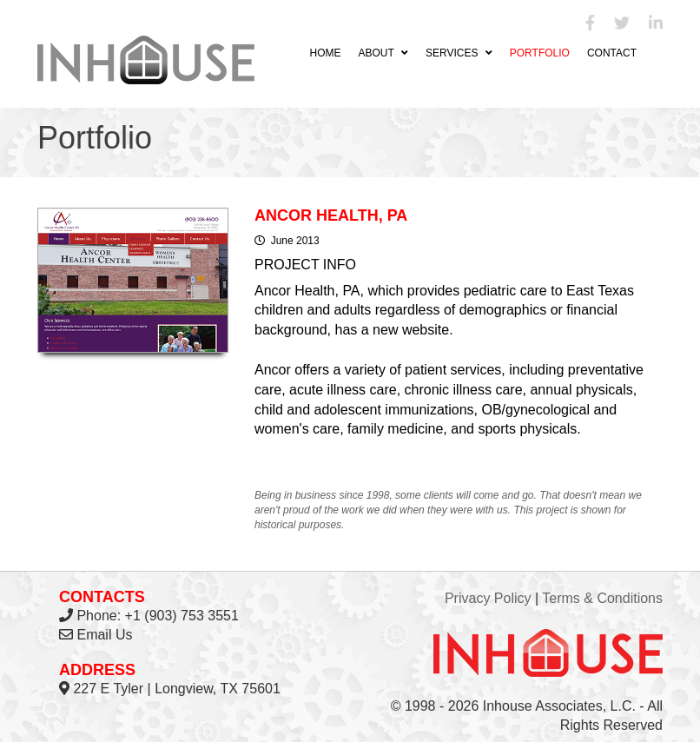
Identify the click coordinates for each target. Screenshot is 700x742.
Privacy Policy (488, 598)
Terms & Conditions (602, 598)
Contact (612, 53)
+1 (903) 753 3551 (182, 616)
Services (459, 53)
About (383, 53)
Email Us (104, 635)
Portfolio (540, 53)
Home (325, 53)
